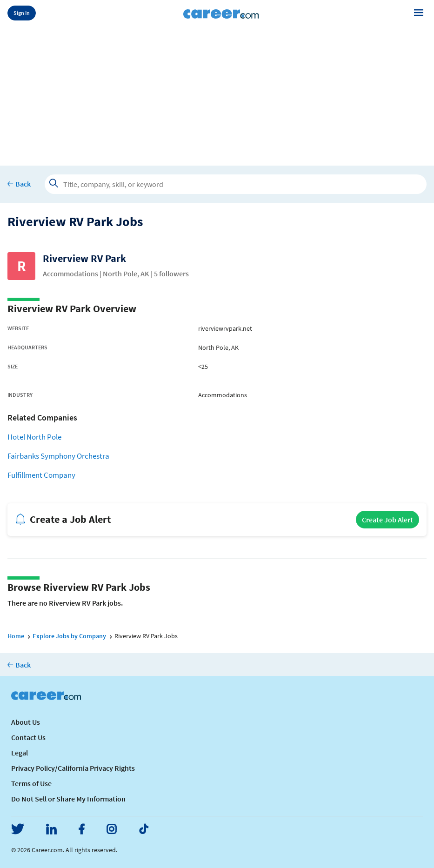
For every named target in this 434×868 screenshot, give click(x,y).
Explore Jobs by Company (69, 636)
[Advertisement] (217, 94)
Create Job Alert (387, 520)
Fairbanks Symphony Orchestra (58, 456)
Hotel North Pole (34, 437)
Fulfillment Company (41, 475)
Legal (20, 753)
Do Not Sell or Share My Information (68, 799)
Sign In (22, 13)
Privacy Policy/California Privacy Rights (73, 768)
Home (16, 636)
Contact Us (28, 737)
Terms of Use (31, 783)
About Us (26, 722)
